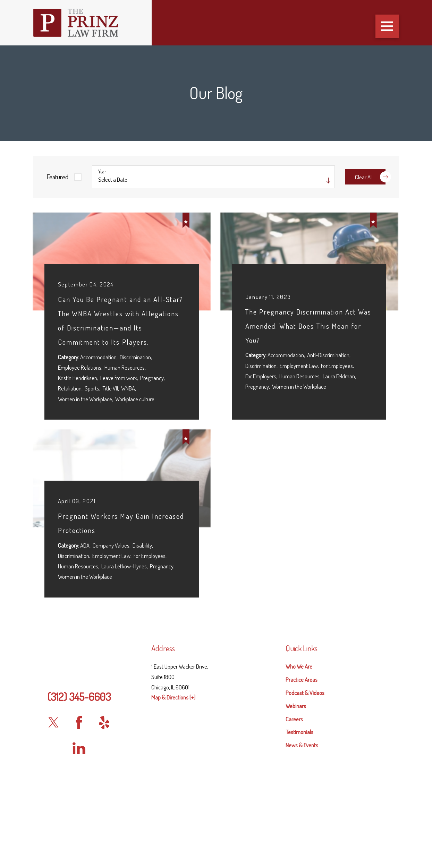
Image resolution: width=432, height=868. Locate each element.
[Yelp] (104, 723)
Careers (294, 719)
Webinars (296, 706)
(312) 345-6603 (79, 697)
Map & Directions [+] (173, 697)
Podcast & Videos (305, 693)
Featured (57, 177)
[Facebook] (79, 723)
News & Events (302, 745)
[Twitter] (53, 723)
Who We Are (299, 666)
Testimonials (299, 732)
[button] (387, 26)
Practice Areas (302, 680)
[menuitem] (342, 667)
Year (102, 172)
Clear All (370, 177)
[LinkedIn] (79, 748)
